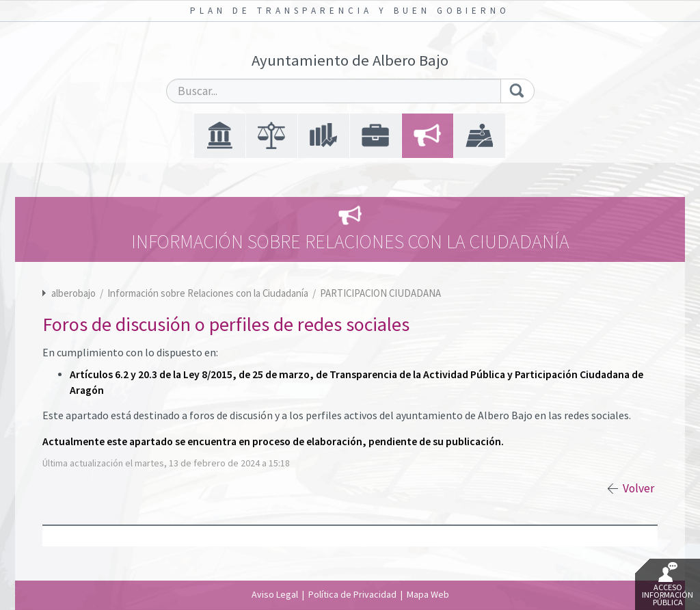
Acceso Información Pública (668, 585)
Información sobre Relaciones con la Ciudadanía (209, 293)
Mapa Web (428, 594)
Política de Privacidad (352, 594)
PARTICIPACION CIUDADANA (380, 293)
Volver (638, 488)
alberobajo (73, 293)
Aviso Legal (275, 594)
